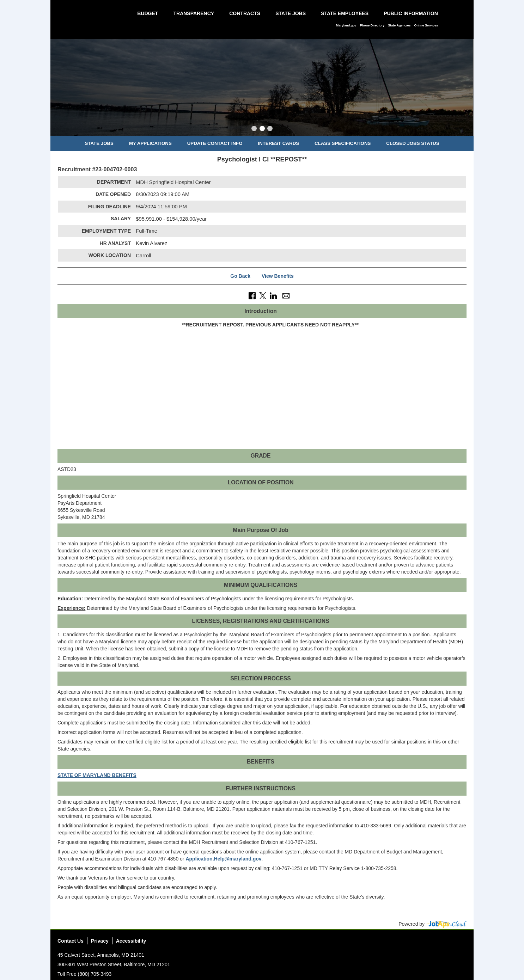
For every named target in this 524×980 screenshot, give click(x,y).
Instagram (448, 943)
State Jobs (291, 13)
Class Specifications (343, 143)
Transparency (194, 13)
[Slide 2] (262, 129)
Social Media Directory (461, 943)
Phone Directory (372, 25)
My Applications (150, 143)
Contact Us (71, 941)
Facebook (422, 943)
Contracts (245, 13)
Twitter (435, 943)
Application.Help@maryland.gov (223, 859)
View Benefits (278, 276)
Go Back (240, 276)
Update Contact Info (215, 143)
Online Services (426, 25)
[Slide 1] (254, 129)
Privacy (100, 941)
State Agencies (399, 25)
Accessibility (131, 941)
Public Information (411, 13)
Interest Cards (278, 143)
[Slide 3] (270, 129)
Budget (148, 13)
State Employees (345, 13)
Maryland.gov (346, 25)
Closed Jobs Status (413, 143)
